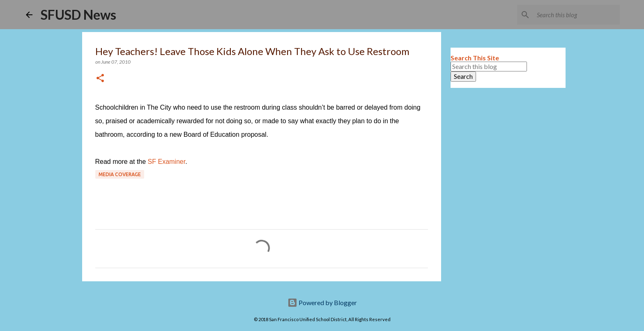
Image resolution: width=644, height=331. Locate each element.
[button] (100, 79)
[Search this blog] (577, 15)
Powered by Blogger (322, 302)
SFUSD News (78, 15)
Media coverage (120, 174)
